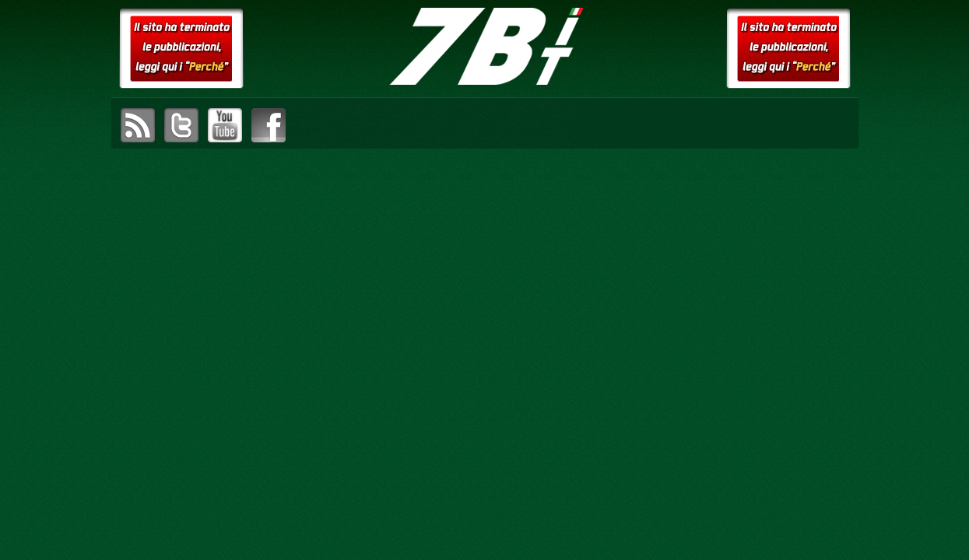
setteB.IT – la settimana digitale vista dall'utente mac (485, 47)
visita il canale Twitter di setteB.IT (181, 125)
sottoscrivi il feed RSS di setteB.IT (138, 125)
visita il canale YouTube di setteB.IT (225, 125)
